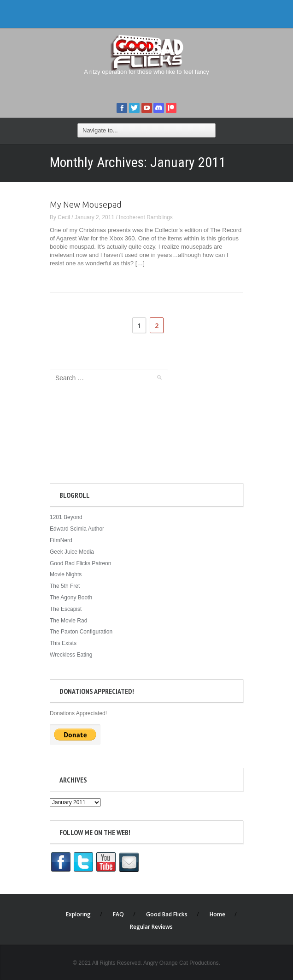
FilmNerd (61, 540)
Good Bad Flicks (167, 914)
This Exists (63, 643)
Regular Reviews (151, 927)
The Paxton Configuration (81, 632)
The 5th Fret (65, 586)
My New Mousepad (86, 204)
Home (217, 914)
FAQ (118, 914)
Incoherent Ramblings (146, 217)
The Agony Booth (71, 598)
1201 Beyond (66, 517)
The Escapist (66, 609)
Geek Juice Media (72, 552)
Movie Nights (66, 574)
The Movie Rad (68, 621)
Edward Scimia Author (77, 529)
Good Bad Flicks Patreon (80, 563)
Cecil (64, 217)
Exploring (78, 914)
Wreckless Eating (71, 655)
